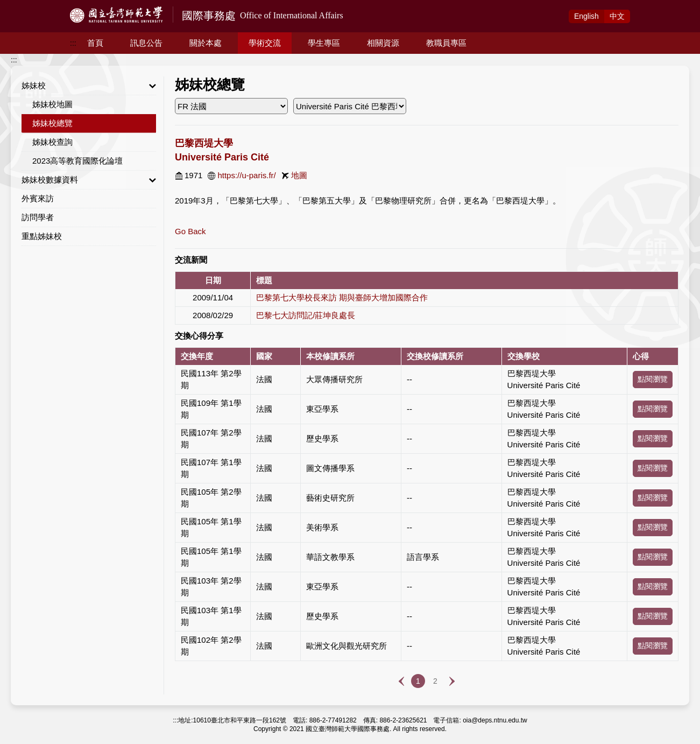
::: (73, 43)
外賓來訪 (38, 198)
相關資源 (383, 43)
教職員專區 (446, 43)
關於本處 (206, 43)
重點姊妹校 (42, 236)
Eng (586, 16)
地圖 (299, 175)
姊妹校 (89, 86)
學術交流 (265, 43)
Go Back (190, 231)
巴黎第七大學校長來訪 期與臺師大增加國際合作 (342, 297)
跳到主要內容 (23, 6)
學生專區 (324, 43)
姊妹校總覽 (52, 123)
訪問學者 (38, 217)
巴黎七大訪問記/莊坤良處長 (306, 315)
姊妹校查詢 (52, 142)
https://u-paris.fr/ (246, 175)
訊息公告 (146, 43)
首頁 (95, 43)
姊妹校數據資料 (89, 180)
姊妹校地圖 (52, 104)
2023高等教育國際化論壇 (77, 161)
